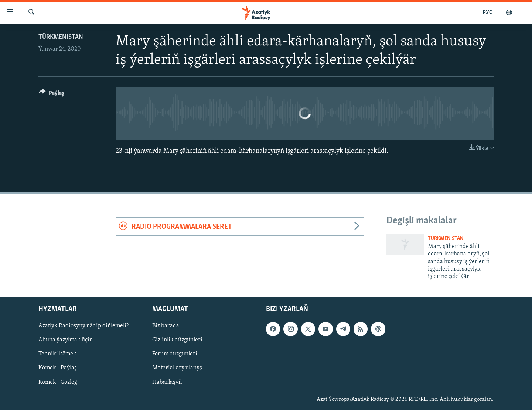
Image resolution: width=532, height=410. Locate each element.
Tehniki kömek (57, 354)
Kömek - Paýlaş (58, 368)
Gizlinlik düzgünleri (177, 340)
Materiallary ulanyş (177, 368)
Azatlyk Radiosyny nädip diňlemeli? (83, 326)
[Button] (52, 94)
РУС (487, 13)
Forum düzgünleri (175, 354)
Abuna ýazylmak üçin (66, 340)
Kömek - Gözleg (58, 382)
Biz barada (166, 326)
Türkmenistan (61, 37)
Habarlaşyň (167, 382)
